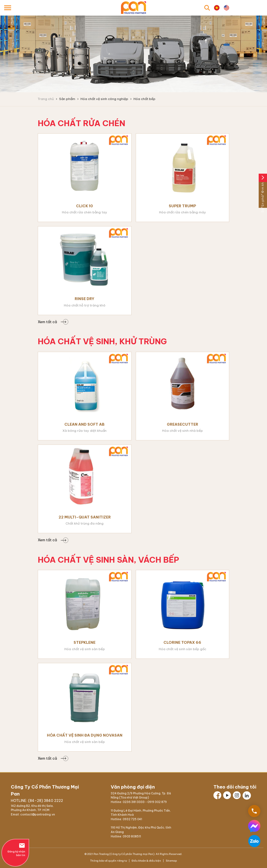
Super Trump (182, 206)
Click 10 (85, 206)
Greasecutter (182, 424)
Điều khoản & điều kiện (146, 861)
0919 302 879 (157, 802)
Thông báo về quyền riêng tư (109, 861)
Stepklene (85, 642)
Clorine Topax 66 (182, 642)
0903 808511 (132, 836)
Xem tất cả (52, 322)
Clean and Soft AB (85, 424)
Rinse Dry (85, 299)
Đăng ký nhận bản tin (15, 849)
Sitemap (171, 861)
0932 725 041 (132, 819)
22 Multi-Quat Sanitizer (85, 517)
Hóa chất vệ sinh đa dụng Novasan (85, 735)
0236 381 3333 (134, 802)
